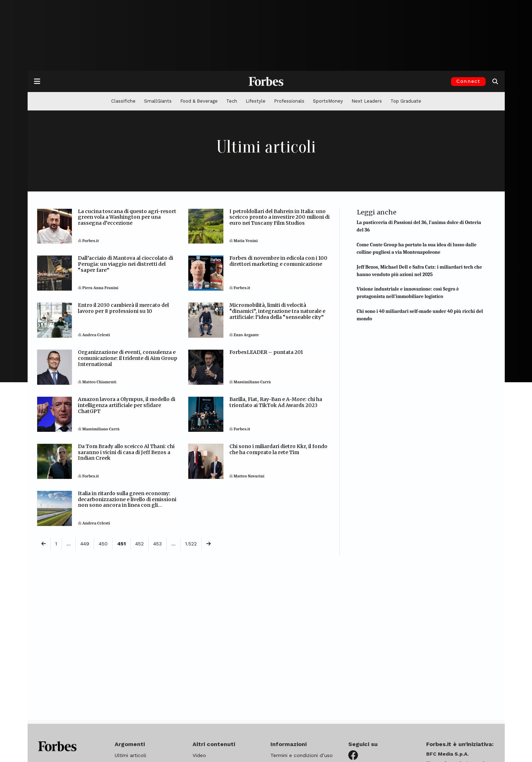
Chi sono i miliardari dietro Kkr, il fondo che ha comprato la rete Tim (278, 449)
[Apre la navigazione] (37, 81)
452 (139, 544)
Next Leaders (367, 101)
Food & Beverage (199, 101)
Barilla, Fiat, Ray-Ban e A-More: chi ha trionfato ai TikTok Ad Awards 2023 (276, 402)
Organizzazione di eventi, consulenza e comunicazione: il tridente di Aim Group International (128, 358)
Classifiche (123, 101)
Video (199, 755)
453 (158, 544)
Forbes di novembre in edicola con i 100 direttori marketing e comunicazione (278, 261)
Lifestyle (256, 101)
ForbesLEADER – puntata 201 (266, 352)
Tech (232, 101)
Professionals (289, 101)
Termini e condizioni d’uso (302, 755)
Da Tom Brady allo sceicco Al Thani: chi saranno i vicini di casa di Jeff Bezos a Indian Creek (126, 452)
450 (103, 544)
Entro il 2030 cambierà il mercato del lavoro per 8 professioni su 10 (123, 308)
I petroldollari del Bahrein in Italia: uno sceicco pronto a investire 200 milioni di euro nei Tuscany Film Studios (279, 217)
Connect (468, 81)
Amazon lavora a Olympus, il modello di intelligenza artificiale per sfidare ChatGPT (127, 405)
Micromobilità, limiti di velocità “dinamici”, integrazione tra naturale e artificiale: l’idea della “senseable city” (277, 311)
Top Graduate (406, 101)
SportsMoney (328, 101)
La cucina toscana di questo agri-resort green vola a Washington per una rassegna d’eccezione (127, 217)
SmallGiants (158, 101)
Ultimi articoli (130, 755)
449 (85, 544)
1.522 (191, 544)
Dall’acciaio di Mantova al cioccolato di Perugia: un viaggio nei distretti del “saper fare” (125, 264)
